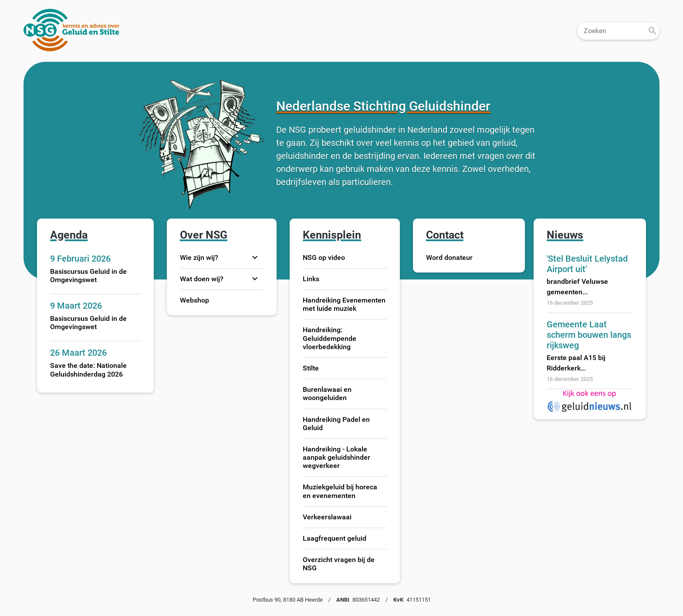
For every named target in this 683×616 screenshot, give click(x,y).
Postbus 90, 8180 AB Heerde (288, 600)
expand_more (255, 257)
